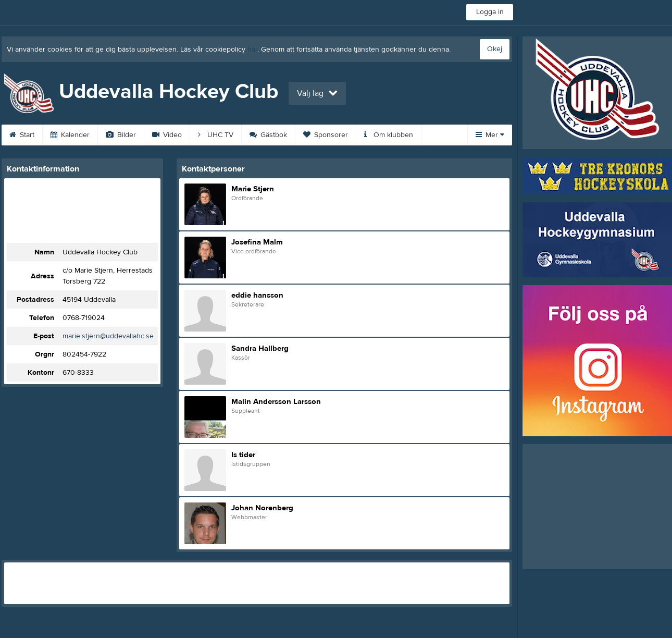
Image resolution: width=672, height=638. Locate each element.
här (252, 50)
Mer (490, 135)
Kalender (70, 135)
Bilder (121, 135)
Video (167, 135)
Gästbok (268, 135)
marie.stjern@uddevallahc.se (108, 336)
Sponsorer (326, 135)
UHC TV (216, 135)
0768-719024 (84, 318)
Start (22, 135)
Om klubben (389, 135)
